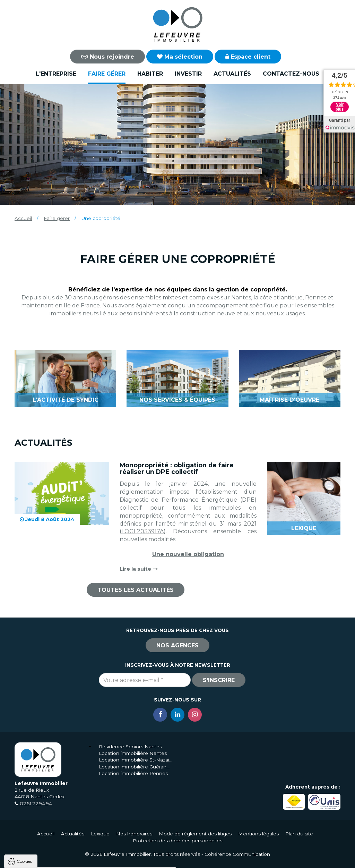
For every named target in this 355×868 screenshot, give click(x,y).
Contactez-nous (291, 74)
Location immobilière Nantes (133, 753)
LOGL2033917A (142, 531)
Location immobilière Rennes (133, 773)
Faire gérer (107, 74)
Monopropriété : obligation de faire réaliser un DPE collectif (177, 468)
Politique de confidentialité (41, 843)
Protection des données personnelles (177, 841)
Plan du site (299, 834)
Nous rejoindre (107, 57)
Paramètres (135, 860)
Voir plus (340, 107)
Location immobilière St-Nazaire (136, 760)
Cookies (24, 773)
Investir (188, 74)
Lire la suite (139, 569)
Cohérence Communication (237, 854)
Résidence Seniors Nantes (130, 747)
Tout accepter (47, 860)
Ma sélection (180, 57)
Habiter (150, 74)
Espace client (248, 57)
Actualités (232, 74)
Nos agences (177, 645)
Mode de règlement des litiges (195, 834)
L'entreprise (56, 74)
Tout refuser (92, 860)
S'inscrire (219, 680)
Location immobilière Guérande (136, 767)
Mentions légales (258, 834)
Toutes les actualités (136, 590)
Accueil (23, 218)
